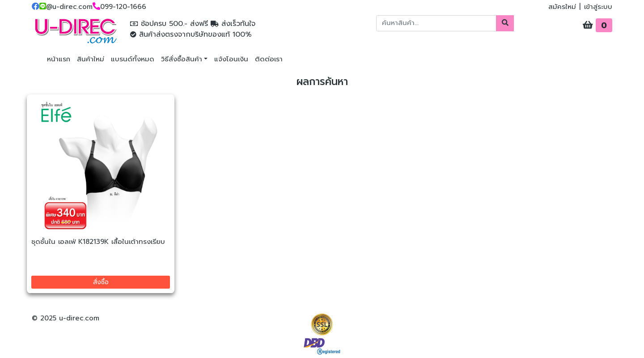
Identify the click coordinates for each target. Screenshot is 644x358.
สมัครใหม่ (562, 7)
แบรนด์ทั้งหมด (133, 59)
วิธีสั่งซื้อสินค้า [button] (182, 59)
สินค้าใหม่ (91, 59)
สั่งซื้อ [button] (101, 282)
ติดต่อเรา (269, 59)
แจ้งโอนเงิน (231, 59)
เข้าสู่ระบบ (598, 7)
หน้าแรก (59, 59)
